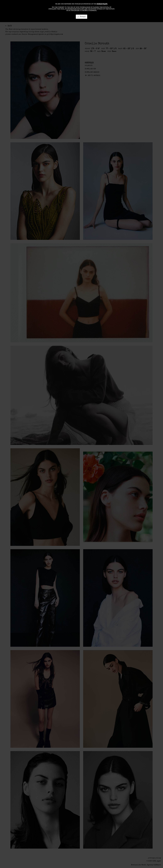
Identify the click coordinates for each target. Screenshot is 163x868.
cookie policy (102, 4)
